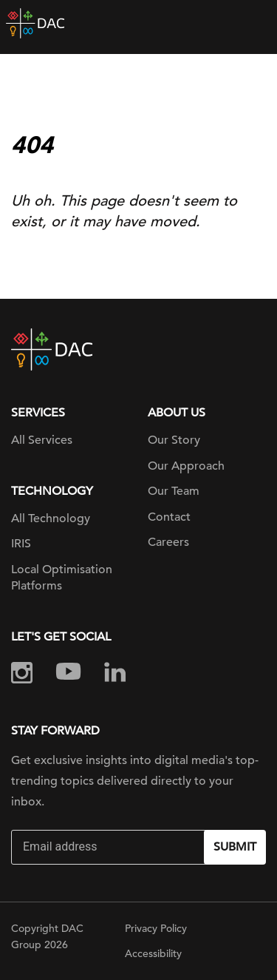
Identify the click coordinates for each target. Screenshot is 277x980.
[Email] (109, 847)
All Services (42, 440)
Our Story (174, 440)
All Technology (51, 518)
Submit (235, 847)
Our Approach (186, 466)
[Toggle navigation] (255, 24)
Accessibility (153, 953)
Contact (169, 517)
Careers (168, 542)
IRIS (21, 544)
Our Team (174, 491)
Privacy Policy (156, 928)
